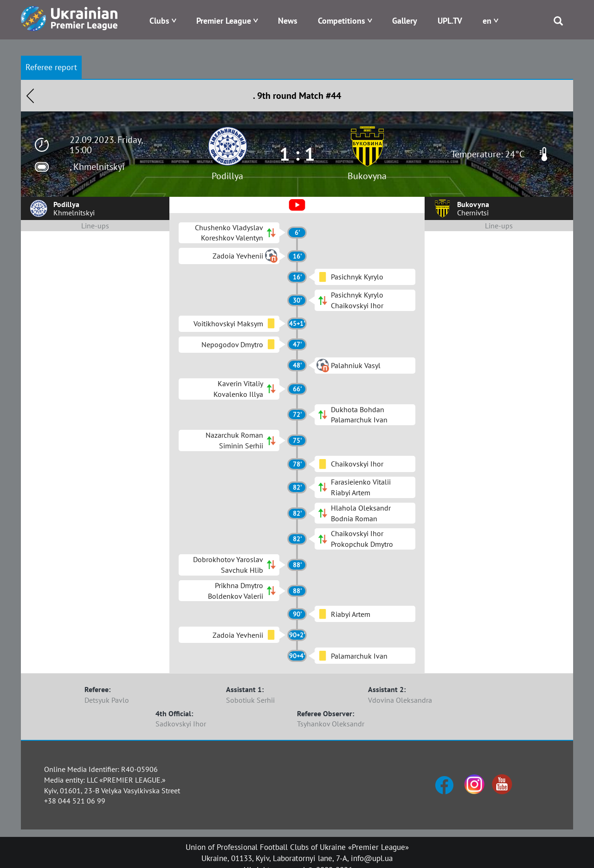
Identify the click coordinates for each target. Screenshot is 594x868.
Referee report (51, 67)
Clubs (159, 21)
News (288, 21)
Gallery (405, 21)
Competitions (342, 21)
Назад (30, 96)
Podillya (227, 176)
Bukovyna (367, 176)
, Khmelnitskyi (97, 167)
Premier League (224, 21)
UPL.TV (450, 21)
